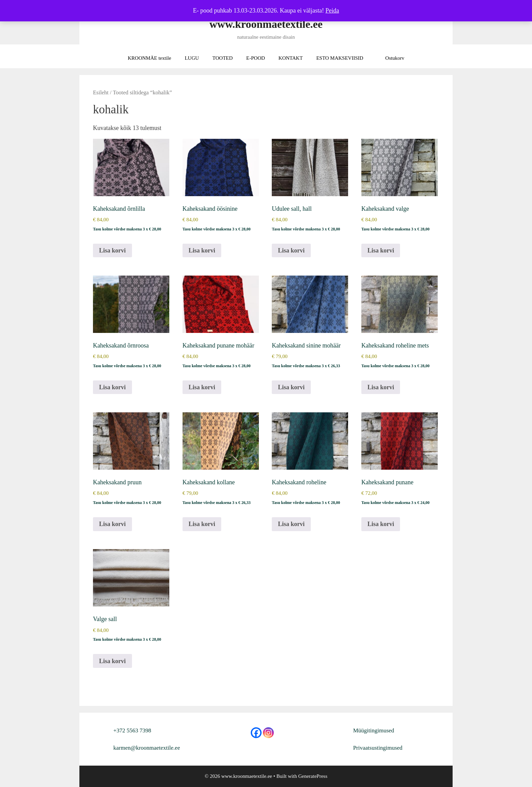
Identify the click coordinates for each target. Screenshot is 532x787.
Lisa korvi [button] (112, 250)
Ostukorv (395, 58)
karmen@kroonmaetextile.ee (147, 748)
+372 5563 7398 (132, 730)
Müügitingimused (374, 730)
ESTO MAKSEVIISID (340, 58)
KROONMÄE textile (150, 58)
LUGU (192, 58)
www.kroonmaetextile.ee (266, 24)
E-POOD (256, 58)
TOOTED (223, 58)
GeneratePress (313, 776)
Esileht (101, 92)
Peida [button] (332, 11)
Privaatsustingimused (378, 748)
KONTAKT (291, 58)
